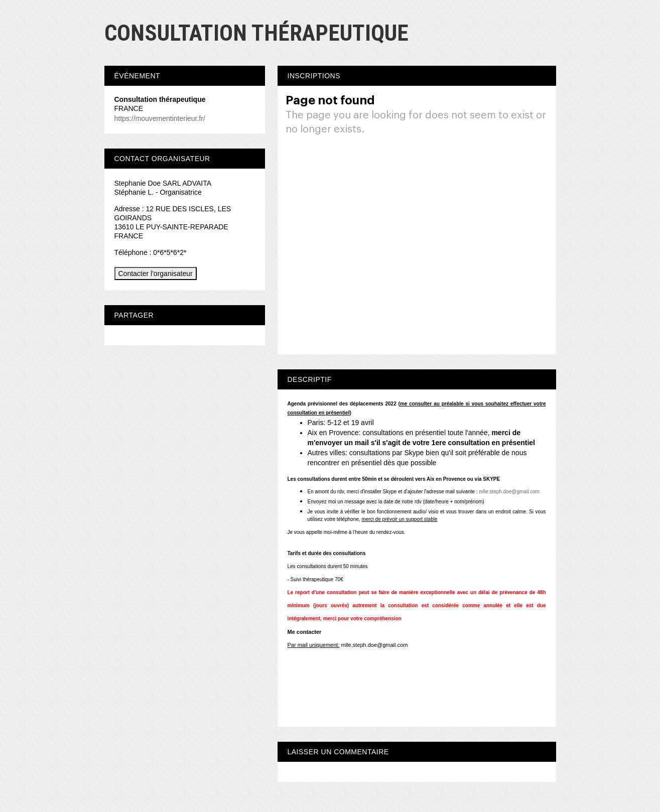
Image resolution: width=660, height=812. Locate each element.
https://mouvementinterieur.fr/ (160, 118)
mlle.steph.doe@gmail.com (509, 492)
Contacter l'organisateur (156, 274)
